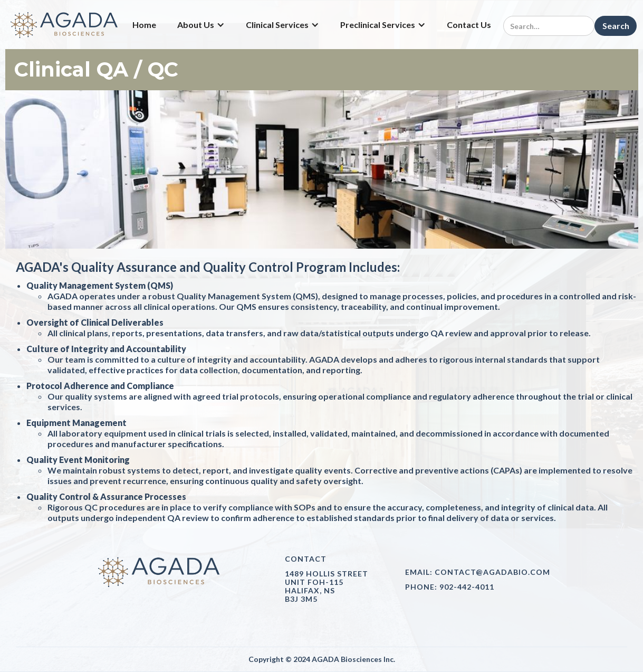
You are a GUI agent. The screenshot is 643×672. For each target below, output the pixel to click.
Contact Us (469, 25)
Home (144, 25)
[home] (65, 25)
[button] (201, 25)
